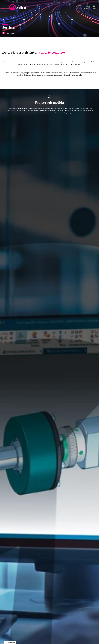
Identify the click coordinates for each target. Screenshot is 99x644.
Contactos (87, 7)
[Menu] (6, 7)
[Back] (4, 33)
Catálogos (79, 7)
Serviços (13, 33)
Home (8, 33)
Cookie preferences (10, 643)
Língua (94, 7)
